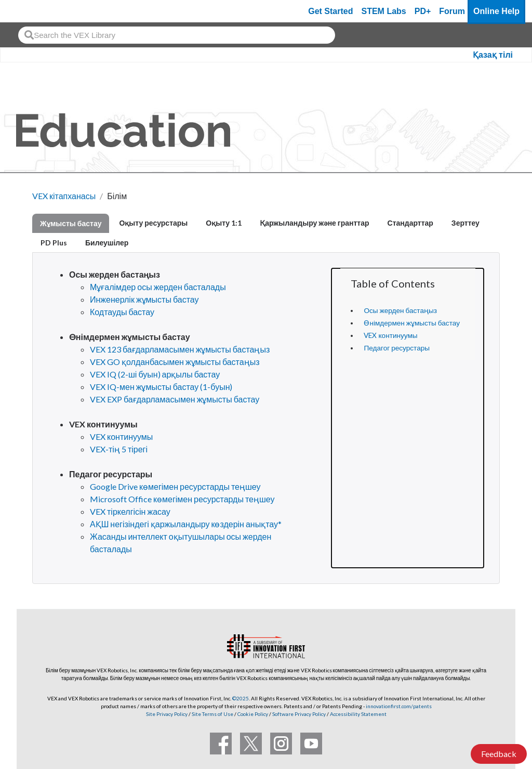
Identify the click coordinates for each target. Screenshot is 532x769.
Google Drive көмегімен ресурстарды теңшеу (175, 486)
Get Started (330, 11)
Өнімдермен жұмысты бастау (411, 323)
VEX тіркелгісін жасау (130, 511)
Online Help (496, 11)
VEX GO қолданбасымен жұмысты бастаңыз (175, 362)
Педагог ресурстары (397, 348)
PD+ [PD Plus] (423, 11)
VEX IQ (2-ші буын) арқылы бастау (155, 374)
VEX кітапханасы (64, 196)
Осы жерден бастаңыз (400, 310)
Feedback (499, 754)
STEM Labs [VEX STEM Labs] (384, 11)
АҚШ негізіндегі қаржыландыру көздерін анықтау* (186, 524)
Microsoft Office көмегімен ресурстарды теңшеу (182, 499)
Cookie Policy (253, 714)
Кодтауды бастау (122, 312)
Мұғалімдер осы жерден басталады (158, 287)
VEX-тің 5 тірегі (119, 449)
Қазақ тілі (493, 55)
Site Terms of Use (212, 714)
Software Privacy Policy (299, 714)
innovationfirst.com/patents (399, 706)
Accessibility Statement (358, 714)
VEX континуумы (390, 335)
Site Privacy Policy (167, 714)
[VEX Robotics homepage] (28, 11)
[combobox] (177, 35)
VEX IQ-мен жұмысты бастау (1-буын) (161, 387)
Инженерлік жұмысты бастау (144, 299)
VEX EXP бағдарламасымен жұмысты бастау (175, 399)
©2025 (241, 698)
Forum (452, 11)
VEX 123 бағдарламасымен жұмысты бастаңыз (180, 349)
